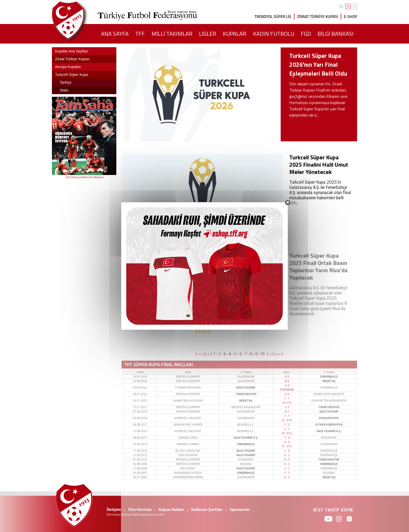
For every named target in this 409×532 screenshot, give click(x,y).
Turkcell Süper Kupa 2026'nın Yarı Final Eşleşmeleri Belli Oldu (318, 65)
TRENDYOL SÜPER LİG (273, 17)
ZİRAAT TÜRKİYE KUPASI (318, 17)
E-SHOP (350, 17)
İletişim (114, 509)
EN (355, 7)
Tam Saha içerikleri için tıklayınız (84, 177)
